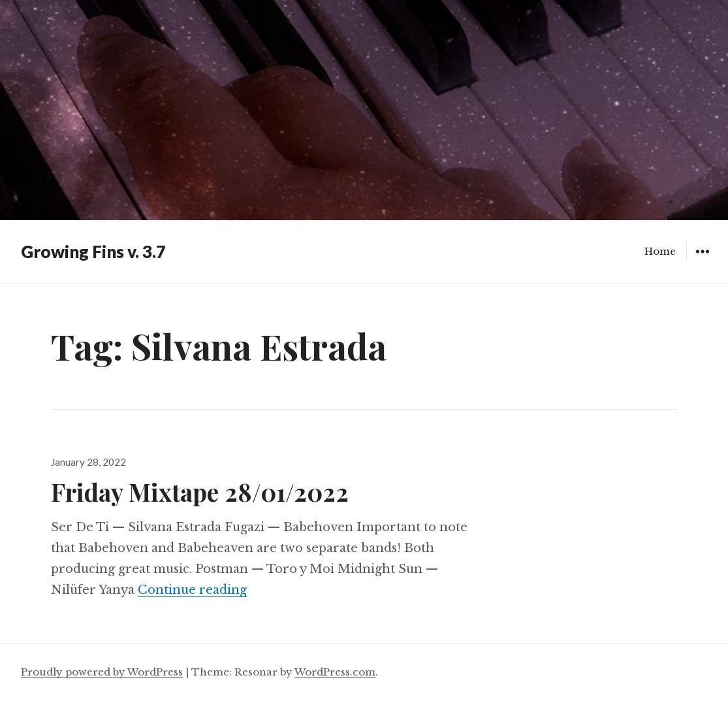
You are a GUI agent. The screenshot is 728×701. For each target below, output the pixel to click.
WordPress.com (335, 672)
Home (660, 251)
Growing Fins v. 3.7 (93, 252)
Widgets (702, 261)
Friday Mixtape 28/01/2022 (200, 492)
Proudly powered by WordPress (102, 672)
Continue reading (192, 590)
